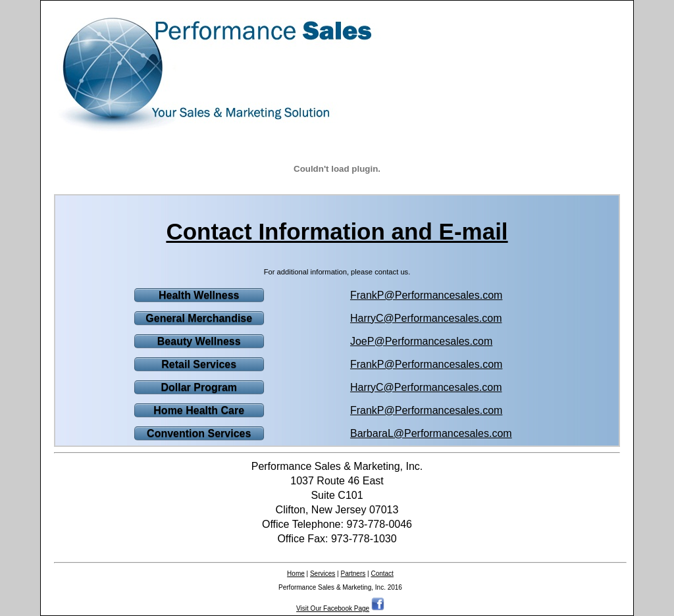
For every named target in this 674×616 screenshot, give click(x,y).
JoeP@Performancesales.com (421, 341)
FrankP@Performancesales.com (426, 295)
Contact (382, 574)
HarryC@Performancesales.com (426, 318)
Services (323, 574)
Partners (353, 574)
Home (296, 574)
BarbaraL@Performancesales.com (431, 433)
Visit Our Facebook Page (333, 608)
